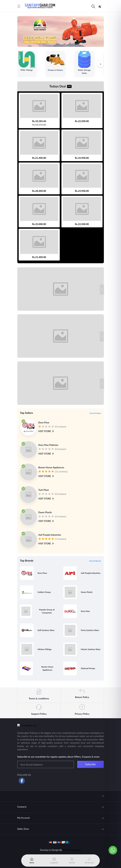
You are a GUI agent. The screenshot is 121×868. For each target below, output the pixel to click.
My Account (24, 818)
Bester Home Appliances (51, 467)
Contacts (22, 807)
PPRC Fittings (26, 70)
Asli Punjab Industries (50, 535)
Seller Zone (23, 829)
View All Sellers (95, 413)
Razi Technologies (72, 850)
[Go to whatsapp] (113, 850)
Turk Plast (44, 490)
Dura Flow (44, 422)
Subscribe (91, 764)
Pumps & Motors (55, 70)
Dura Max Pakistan (48, 445)
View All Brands (95, 561)
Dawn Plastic (45, 512)
